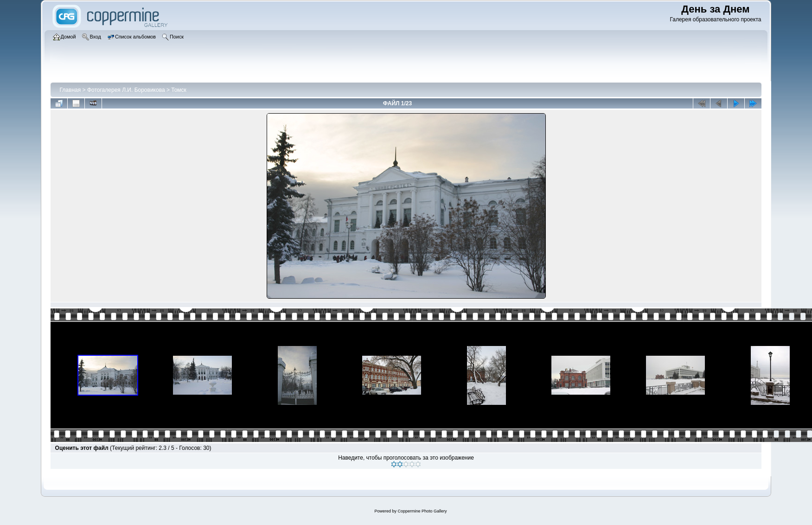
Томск (179, 90)
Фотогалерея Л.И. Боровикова (126, 90)
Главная (70, 90)
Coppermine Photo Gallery (422, 511)
